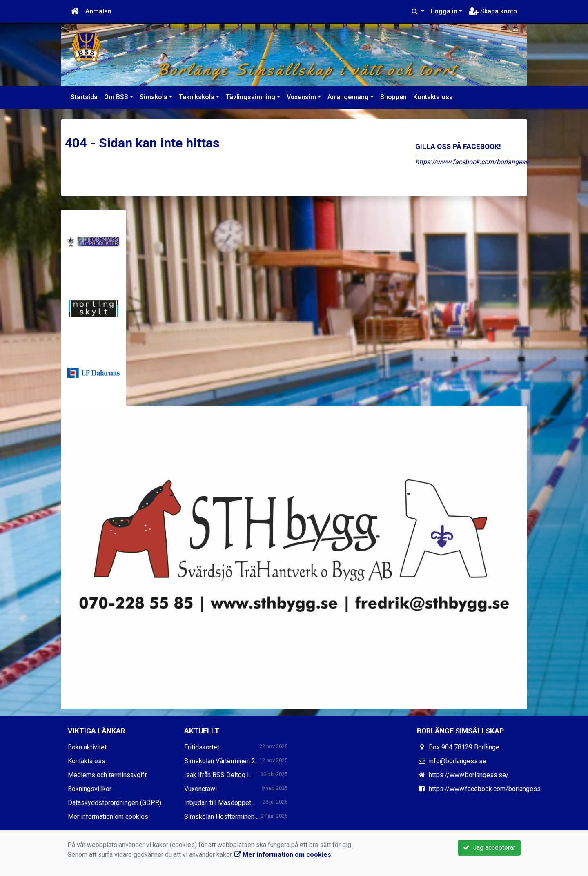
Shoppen (393, 97)
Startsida (84, 97)
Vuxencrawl (200, 789)
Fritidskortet (202, 747)
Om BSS (116, 97)
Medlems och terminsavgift (107, 775)
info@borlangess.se (458, 761)
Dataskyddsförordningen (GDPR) (115, 803)
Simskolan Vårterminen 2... (222, 761)
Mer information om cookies (108, 817)
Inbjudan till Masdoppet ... (220, 803)
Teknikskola (197, 97)
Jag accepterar (489, 848)
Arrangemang (348, 97)
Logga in (444, 11)
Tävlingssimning (251, 97)
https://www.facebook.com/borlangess (472, 162)
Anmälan (98, 11)
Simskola (154, 97)
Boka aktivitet (87, 747)
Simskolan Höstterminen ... (222, 817)
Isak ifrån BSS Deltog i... (218, 775)
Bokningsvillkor (90, 789)
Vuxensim (301, 97)
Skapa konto (493, 11)
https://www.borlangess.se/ (469, 775)
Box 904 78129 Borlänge (464, 747)
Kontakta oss (433, 97)
